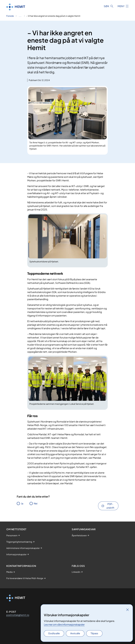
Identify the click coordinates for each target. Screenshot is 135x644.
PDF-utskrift (110, 506)
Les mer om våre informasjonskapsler (64, 624)
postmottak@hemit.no (18, 615)
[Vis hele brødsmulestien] (20, 16)
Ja (22, 503)
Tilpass (94, 633)
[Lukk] (127, 610)
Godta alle (54, 633)
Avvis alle (75, 633)
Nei (36, 503)
